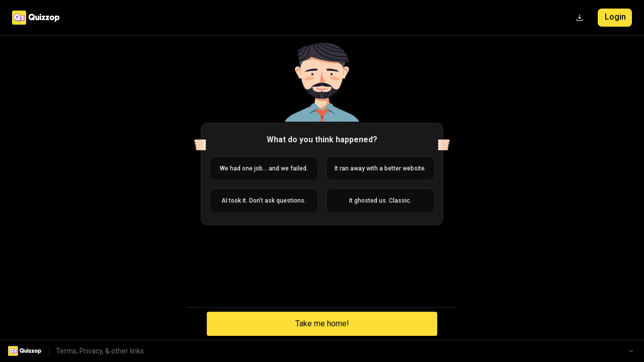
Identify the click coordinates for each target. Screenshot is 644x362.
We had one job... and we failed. (264, 168)
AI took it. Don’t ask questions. (264, 201)
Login (615, 17)
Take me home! (322, 324)
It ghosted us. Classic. (380, 201)
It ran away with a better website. (380, 168)
